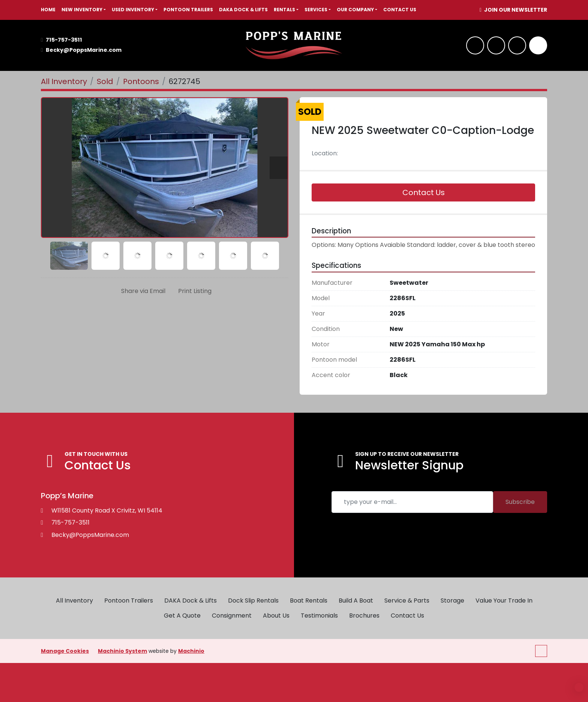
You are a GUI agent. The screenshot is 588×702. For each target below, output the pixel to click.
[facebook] (475, 45)
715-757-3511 (64, 40)
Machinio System (122, 651)
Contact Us (400, 10)
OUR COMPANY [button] (355, 10)
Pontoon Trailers (188, 10)
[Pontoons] (141, 81)
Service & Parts (407, 601)
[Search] (538, 45)
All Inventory (74, 601)
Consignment (232, 616)
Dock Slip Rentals (253, 601)
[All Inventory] (64, 81)
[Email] (412, 502)
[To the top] (541, 651)
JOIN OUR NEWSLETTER (515, 10)
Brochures (364, 616)
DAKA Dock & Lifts (243, 10)
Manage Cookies (65, 651)
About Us (276, 616)
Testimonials (319, 616)
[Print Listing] (193, 291)
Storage (452, 601)
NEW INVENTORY (82, 10)
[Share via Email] (142, 291)
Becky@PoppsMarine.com (84, 50)
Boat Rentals (309, 601)
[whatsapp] (496, 45)
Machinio (191, 651)
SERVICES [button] (316, 10)
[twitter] (517, 45)
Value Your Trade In (504, 601)
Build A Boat (356, 601)
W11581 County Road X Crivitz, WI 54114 (107, 510)
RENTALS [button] (284, 10)
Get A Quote (182, 616)
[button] (84, 10)
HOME (48, 10)
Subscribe (520, 502)
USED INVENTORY (133, 10)
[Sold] (105, 81)
